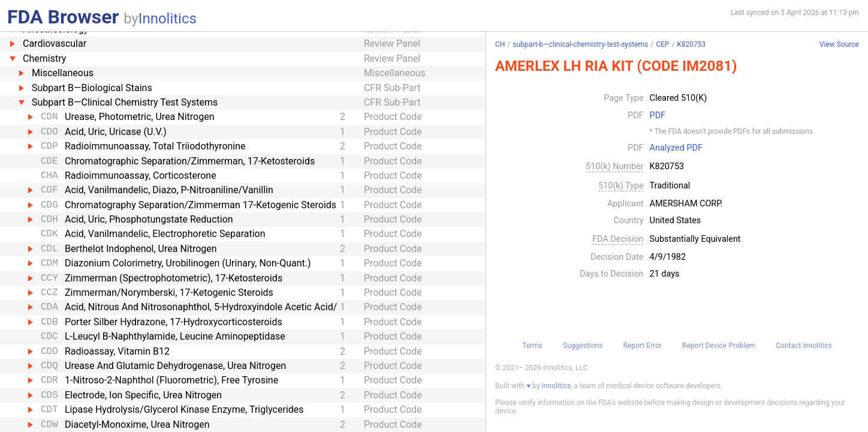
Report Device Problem (719, 346)
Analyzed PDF (676, 148)
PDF (658, 116)
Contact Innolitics (804, 346)
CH (500, 44)
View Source (839, 45)
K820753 (691, 44)
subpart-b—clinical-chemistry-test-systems (580, 44)
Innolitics (168, 19)
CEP (662, 44)
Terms (532, 346)
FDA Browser (63, 17)
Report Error (643, 346)
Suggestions (583, 346)
